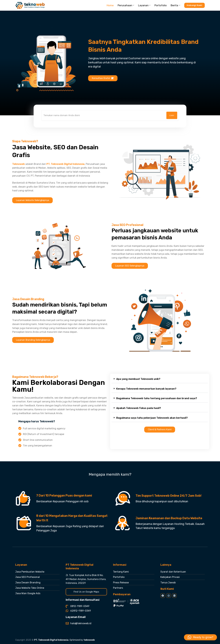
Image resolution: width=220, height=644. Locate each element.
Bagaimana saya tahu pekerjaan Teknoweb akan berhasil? (152, 418)
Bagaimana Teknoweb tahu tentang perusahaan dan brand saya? (157, 398)
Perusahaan (126, 5)
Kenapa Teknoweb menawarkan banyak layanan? (146, 389)
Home (110, 5)
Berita (175, 5)
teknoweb (89, 640)
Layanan (144, 5)
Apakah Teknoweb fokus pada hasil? (139, 408)
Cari (172, 115)
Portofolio (161, 5)
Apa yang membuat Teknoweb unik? (138, 379)
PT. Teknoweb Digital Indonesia (51, 640)
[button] (160, 379)
